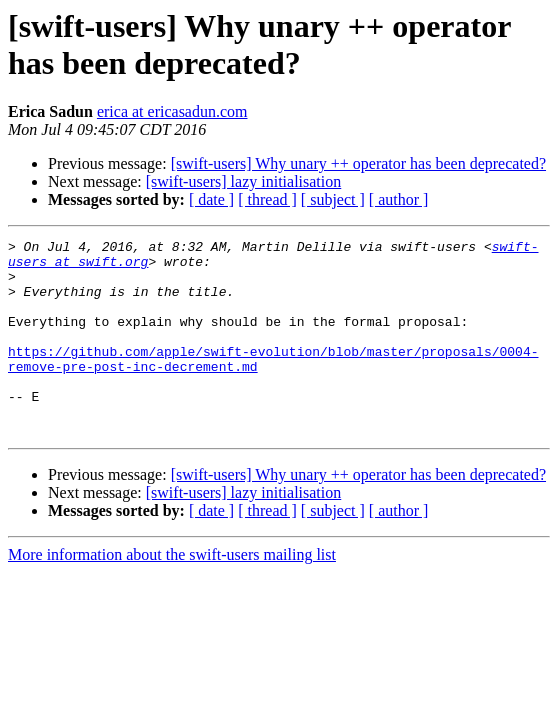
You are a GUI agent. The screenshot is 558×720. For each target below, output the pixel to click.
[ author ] (399, 199)
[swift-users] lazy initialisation (244, 181)
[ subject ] (333, 199)
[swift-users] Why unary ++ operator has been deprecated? (358, 163)
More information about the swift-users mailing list (172, 593)
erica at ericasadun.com (172, 111)
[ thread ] (267, 199)
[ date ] (211, 199)
